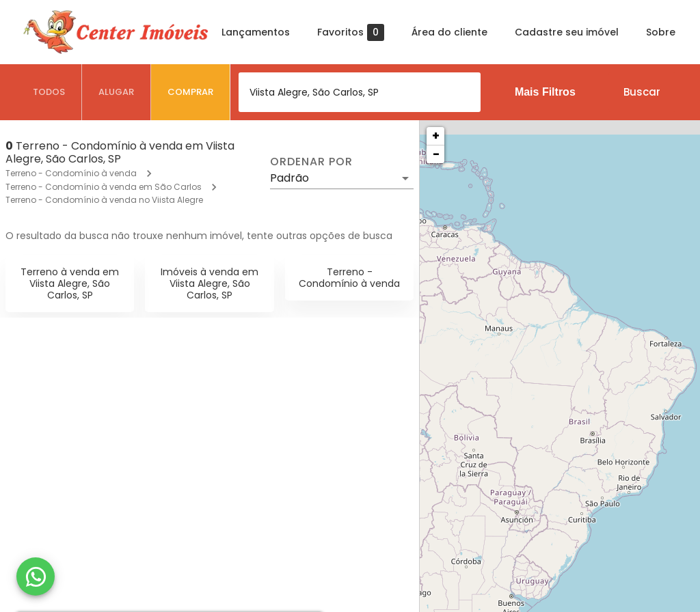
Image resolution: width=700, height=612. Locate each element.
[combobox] (360, 92)
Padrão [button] (290, 178)
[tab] (49, 92)
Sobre (661, 32)
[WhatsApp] (36, 576)
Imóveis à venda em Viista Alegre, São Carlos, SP (210, 283)
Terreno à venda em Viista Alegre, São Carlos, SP (70, 283)
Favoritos (351, 32)
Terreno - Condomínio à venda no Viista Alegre (104, 200)
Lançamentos (256, 32)
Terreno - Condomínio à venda (71, 173)
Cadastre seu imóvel (567, 32)
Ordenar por (311, 162)
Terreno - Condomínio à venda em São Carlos (104, 187)
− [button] (436, 154)
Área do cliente (449, 32)
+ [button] (436, 136)
